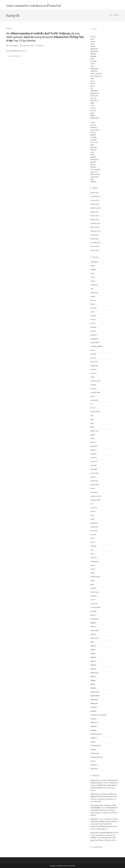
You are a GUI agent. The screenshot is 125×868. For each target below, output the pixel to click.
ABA (92, 289)
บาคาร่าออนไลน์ (95, 169)
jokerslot (93, 111)
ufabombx (94, 557)
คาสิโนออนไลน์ (95, 577)
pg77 (92, 415)
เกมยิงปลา (94, 719)
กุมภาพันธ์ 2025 (95, 243)
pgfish (92, 427)
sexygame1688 (95, 500)
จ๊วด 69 (93, 581)
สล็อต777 (93, 661)
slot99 (92, 44)
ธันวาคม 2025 (95, 204)
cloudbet (93, 316)
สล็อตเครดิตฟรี (95, 696)
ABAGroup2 (94, 293)
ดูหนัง (92, 155)
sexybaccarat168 (96, 496)
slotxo (92, 66)
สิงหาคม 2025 (95, 220)
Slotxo (92, 515)
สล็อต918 (93, 669)
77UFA (93, 277)
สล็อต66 (93, 46)
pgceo (92, 423)
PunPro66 (94, 458)
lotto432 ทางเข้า (96, 381)
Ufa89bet (93, 546)
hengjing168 (94, 339)
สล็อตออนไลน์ (95, 118)
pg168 (92, 39)
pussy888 (93, 61)
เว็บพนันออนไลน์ (95, 746)
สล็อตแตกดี (94, 703)
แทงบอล (93, 761)
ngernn (93, 396)
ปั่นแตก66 (93, 167)
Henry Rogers (13, 46)
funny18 (116, 15)
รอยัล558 (93, 634)
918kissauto (94, 285)
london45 (94, 373)
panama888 (94, 400)
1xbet (92, 273)
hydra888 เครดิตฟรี (96, 346)
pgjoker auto (95, 431)
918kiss (93, 122)
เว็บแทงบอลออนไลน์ (97, 757)
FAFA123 (93, 319)
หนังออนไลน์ (94, 160)
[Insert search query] (105, 29)
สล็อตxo (93, 115)
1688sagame (95, 262)
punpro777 (94, 172)
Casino (93, 312)
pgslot (92, 59)
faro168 (93, 323)
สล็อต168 (93, 182)
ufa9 (92, 550)
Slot (92, 504)
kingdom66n (94, 366)
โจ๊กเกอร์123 (94, 101)
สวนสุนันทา (94, 707)
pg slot (93, 81)
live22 (92, 152)
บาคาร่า (93, 64)
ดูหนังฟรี (93, 135)
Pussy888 (93, 465)
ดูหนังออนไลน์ (95, 93)
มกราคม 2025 (95, 246)
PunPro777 (94, 461)
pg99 (92, 419)
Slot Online (94, 508)
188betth (93, 270)
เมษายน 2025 (95, 235)
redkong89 (94, 469)
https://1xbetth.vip (96, 74)
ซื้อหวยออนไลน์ (95, 174)
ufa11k (93, 538)
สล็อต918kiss (95, 673)
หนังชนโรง (94, 127)
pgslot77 (93, 164)
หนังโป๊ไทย (94, 71)
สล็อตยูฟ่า (93, 688)
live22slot (93, 369)
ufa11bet (93, 534)
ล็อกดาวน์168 (95, 638)
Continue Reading (15, 56)
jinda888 (93, 354)
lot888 (92, 377)
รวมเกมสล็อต (94, 631)
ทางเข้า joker (94, 96)
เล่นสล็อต (93, 730)
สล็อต (92, 103)
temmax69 (94, 531)
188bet (93, 266)
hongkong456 (95, 342)
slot (92, 88)
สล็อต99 (93, 677)
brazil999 (93, 308)
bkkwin (93, 304)
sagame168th (95, 130)
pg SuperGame (95, 412)
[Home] (111, 15)
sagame (93, 477)
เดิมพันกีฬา (94, 726)
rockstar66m (94, 473)
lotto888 (93, 385)
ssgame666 (94, 523)
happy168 (94, 335)
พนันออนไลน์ (94, 619)
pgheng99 (94, 147)
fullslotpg (93, 150)
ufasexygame (95, 561)
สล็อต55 (93, 650)
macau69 (93, 389)
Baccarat (93, 300)
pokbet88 (93, 454)
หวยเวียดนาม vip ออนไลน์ (98, 715)
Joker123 (93, 358)
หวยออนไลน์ (94, 177)
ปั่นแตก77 (93, 615)
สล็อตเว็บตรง (94, 49)
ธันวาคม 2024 (95, 250)
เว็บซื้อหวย (94, 738)
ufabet (93, 554)
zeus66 (93, 569)
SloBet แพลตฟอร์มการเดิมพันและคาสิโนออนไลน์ (33, 6)
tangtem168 (94, 527)
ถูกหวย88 (93, 588)
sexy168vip (94, 492)
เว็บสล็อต (93, 750)
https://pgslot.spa (96, 76)
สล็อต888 (93, 54)
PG (91, 404)
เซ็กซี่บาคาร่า (94, 723)
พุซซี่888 (93, 623)
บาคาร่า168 (94, 142)
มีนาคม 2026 (94, 193)
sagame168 (94, 481)
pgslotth (93, 450)
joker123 (93, 37)
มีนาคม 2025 (94, 239)
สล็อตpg (93, 680)
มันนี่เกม (93, 627)
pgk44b (93, 435)
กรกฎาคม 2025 (95, 223)
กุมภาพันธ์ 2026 (95, 196)
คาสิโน (93, 573)
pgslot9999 (94, 446)
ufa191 (93, 542)
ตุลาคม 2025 (94, 212)
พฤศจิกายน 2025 (96, 208)
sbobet (93, 488)
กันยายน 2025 (95, 216)
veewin (93, 565)
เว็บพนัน (93, 742)
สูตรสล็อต (93, 711)
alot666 (93, 296)
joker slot (93, 98)
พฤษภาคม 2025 (95, 231)
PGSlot (93, 438)
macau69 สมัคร (95, 392)
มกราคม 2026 (95, 200)
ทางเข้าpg (93, 596)
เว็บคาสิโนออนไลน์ (96, 734)
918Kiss (93, 281)
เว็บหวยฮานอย (95, 753)
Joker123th (94, 362)
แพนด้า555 (94, 765)
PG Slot (93, 408)
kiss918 (93, 83)
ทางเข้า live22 (95, 592)
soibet (92, 519)
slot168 (93, 511)
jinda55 (93, 41)
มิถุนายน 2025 (95, 227)
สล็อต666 (93, 657)
